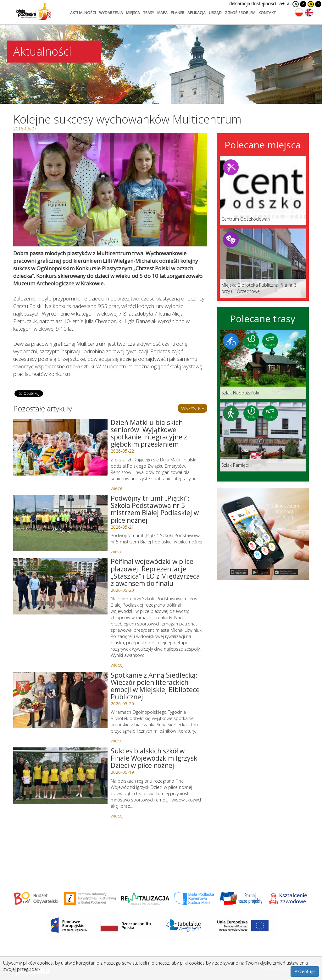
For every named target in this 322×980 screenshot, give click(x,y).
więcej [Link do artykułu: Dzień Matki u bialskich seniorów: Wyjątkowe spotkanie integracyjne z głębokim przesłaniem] (117, 488)
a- (289, 4)
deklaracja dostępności (253, 4)
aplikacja (197, 13)
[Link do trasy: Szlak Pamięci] (263, 437)
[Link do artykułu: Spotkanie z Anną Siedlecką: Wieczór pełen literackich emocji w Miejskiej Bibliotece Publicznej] (60, 700)
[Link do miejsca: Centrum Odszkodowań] (263, 191)
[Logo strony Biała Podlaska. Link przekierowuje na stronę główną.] (34, 11)
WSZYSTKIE (193, 408)
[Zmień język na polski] (299, 13)
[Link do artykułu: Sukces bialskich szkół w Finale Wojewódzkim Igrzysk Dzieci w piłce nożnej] (60, 776)
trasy (149, 13)
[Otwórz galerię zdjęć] (110, 190)
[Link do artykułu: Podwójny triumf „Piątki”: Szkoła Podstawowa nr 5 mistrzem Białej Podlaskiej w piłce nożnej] (60, 523)
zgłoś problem (240, 13)
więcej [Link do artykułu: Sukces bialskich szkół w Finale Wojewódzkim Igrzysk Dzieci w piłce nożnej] (117, 816)
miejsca (133, 13)
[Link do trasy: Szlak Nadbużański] (263, 365)
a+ (281, 4)
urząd (215, 13)
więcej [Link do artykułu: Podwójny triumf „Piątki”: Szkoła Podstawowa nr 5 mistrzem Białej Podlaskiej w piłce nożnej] (117, 551)
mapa (162, 13)
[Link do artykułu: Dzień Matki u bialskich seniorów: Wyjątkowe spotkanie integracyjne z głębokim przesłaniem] (60, 447)
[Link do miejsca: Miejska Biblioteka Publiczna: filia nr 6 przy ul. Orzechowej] (263, 263)
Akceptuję (305, 971)
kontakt (267, 13)
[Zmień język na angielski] (309, 13)
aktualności (83, 13)
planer (178, 13)
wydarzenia (111, 13)
